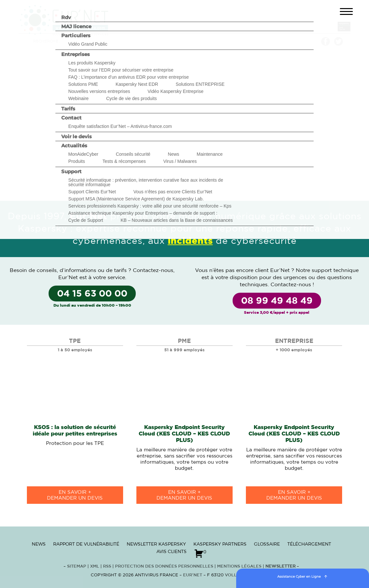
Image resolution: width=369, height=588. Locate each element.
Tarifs (68, 109)
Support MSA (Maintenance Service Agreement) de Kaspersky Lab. (136, 199)
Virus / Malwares (180, 161)
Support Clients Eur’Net (92, 192)
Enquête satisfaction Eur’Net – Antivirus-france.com (120, 126)
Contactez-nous (153, 270)
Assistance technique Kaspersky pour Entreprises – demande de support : (143, 213)
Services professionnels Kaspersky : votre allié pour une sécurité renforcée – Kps (150, 206)
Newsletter (280, 566)
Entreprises (75, 54)
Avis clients (172, 551)
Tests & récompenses (124, 161)
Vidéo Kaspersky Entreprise (175, 91)
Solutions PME (83, 84)
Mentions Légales (239, 566)
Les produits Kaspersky (92, 63)
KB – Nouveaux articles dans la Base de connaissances (177, 220)
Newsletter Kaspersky (156, 544)
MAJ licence (76, 26)
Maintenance (210, 154)
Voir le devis (76, 136)
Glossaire (267, 544)
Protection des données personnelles (164, 566)
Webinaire (79, 98)
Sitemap (77, 566)
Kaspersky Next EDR (137, 84)
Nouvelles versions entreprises (99, 91)
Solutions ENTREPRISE (200, 84)
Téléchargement (309, 544)
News (173, 154)
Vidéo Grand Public (88, 44)
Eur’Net (193, 575)
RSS (108, 566)
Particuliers (76, 35)
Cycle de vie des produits (132, 98)
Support (71, 171)
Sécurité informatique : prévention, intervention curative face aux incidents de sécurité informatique (146, 182)
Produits (77, 161)
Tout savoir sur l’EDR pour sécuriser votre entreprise (121, 70)
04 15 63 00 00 (92, 294)
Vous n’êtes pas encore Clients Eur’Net (173, 192)
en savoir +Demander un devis (75, 495)
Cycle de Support (86, 220)
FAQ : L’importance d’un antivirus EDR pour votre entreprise (129, 77)
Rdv (66, 17)
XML (95, 566)
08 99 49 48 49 (277, 301)
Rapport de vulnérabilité (86, 544)
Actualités (74, 146)
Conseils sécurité (133, 154)
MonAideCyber (83, 154)
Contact (71, 118)
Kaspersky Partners (220, 544)
